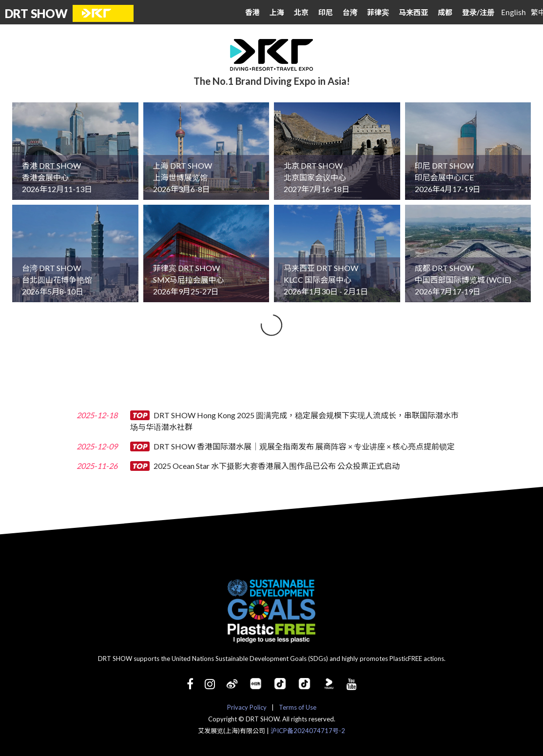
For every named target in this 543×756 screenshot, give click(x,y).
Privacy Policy (247, 707)
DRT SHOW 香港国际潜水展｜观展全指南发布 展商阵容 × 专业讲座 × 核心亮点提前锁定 (292, 446)
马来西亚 (413, 12)
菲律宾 (378, 12)
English (514, 12)
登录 (471, 12)
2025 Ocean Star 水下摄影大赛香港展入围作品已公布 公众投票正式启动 (265, 466)
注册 (487, 12)
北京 (301, 12)
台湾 (350, 12)
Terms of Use (298, 707)
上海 (277, 12)
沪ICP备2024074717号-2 (308, 731)
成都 (445, 12)
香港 (252, 12)
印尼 (326, 12)
